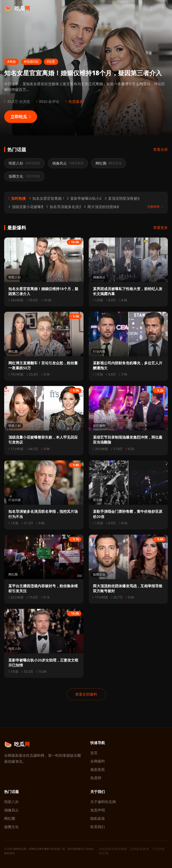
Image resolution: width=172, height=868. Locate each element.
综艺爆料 (99, 426)
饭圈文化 (99, 574)
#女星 (51, 62)
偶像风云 (99, 277)
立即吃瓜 (21, 117)
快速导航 (98, 743)
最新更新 (98, 769)
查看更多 (161, 227)
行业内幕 (99, 351)
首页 (94, 753)
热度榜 (96, 778)
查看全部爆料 (86, 694)
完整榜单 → (155, 207)
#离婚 (11, 62)
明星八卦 (15, 277)
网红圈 (13, 351)
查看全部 (161, 149)
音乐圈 (98, 500)
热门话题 (11, 792)
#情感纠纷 (31, 62)
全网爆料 (98, 761)
